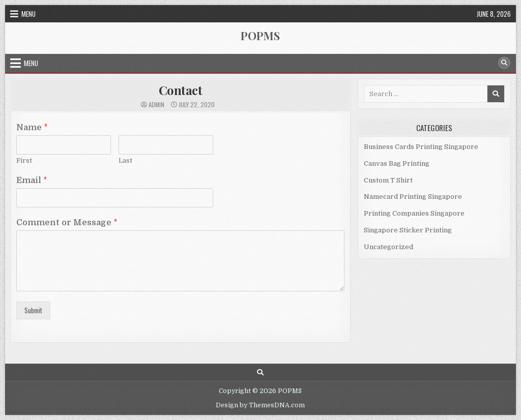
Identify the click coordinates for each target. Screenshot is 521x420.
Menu (28, 14)
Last (125, 160)
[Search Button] (504, 63)
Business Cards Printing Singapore (421, 147)
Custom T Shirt (388, 180)
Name (32, 128)
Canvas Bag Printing (397, 163)
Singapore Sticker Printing (408, 230)
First (24, 160)
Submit (33, 310)
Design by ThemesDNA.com (260, 405)
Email (32, 181)
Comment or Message (67, 223)
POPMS (260, 36)
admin (156, 105)
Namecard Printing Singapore (413, 197)
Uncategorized (388, 247)
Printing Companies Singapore (414, 213)
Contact (181, 90)
